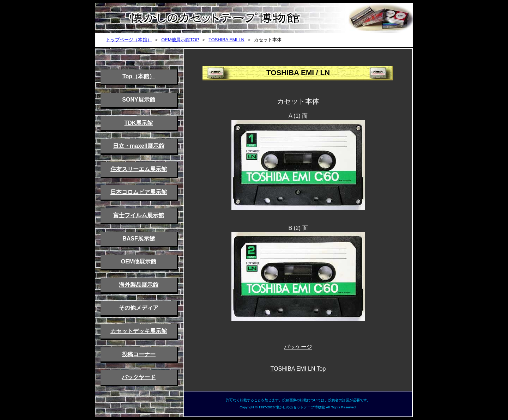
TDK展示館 (139, 123)
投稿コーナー (139, 354)
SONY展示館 (138, 100)
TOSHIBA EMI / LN (298, 72)
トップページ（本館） (129, 40)
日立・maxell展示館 (139, 146)
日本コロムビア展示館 (139, 192)
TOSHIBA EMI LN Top (298, 369)
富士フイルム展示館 (139, 215)
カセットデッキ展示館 (139, 331)
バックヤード (139, 377)
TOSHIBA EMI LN (226, 40)
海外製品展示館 (139, 285)
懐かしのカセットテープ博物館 (301, 407)
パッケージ (298, 347)
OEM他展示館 (139, 261)
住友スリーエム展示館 (139, 169)
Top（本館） (139, 76)
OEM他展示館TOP (180, 40)
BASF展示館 (139, 239)
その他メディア (139, 308)
